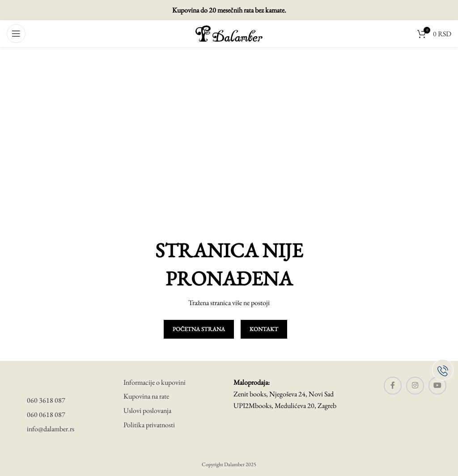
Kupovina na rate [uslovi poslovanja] (146, 396)
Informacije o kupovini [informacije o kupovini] (155, 382)
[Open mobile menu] (16, 34)
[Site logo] (229, 32)
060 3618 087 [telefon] (46, 400)
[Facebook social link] (393, 386)
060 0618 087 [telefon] (46, 414)
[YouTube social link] (437, 386)
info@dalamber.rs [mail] (51, 429)
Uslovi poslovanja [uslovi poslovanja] (147, 410)
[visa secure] (33, 451)
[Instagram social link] (415, 386)
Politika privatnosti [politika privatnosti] (149, 425)
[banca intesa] (114, 451)
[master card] (52, 451)
